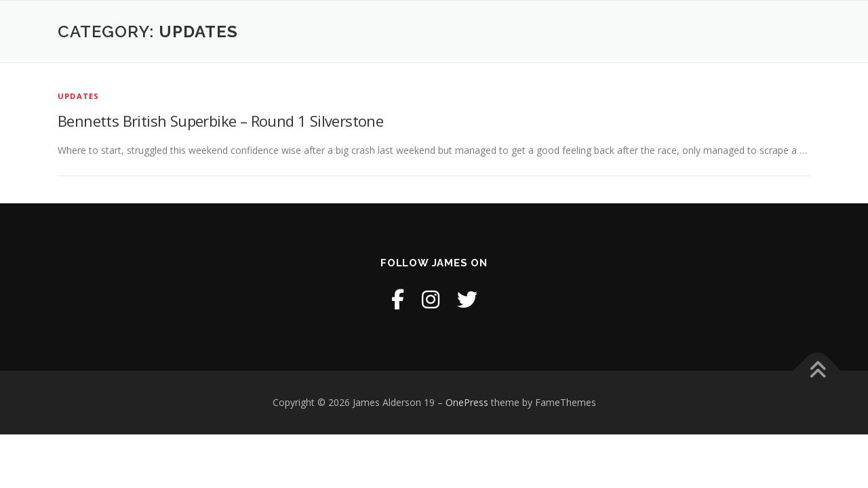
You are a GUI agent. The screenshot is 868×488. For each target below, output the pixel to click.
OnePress (467, 402)
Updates (78, 96)
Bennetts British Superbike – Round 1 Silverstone (220, 121)
